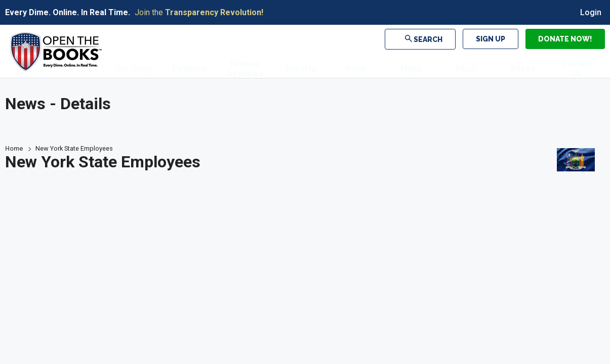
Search (426, 39)
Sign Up (491, 39)
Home (14, 148)
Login (591, 12)
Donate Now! (565, 39)
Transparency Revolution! (214, 12)
